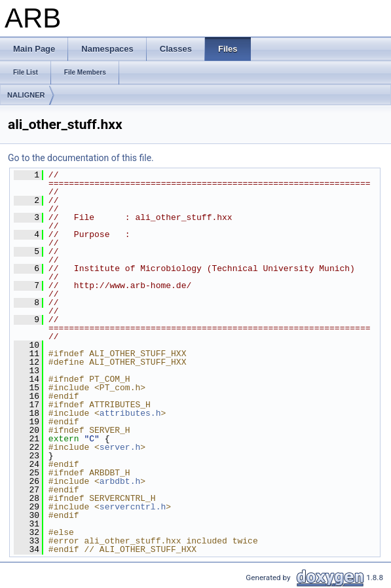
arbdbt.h (120, 481)
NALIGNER (26, 95)
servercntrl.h (133, 507)
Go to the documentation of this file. (81, 158)
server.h (120, 447)
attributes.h (130, 413)
